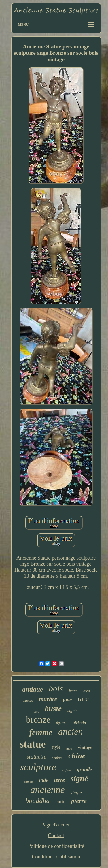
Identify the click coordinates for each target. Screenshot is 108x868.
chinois (29, 782)
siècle (28, 700)
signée (73, 711)
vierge (76, 793)
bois (56, 688)
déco (36, 712)
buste (53, 709)
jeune (73, 691)
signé (79, 778)
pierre (79, 801)
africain (79, 723)
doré (69, 748)
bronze (38, 720)
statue (33, 744)
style (56, 747)
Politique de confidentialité (56, 846)
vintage (85, 747)
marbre (48, 699)
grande (84, 769)
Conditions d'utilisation (56, 857)
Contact (56, 835)
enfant (67, 770)
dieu (86, 691)
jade (67, 700)
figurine (62, 723)
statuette (37, 757)
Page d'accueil (56, 825)
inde (44, 780)
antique (33, 689)
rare (83, 699)
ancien (70, 732)
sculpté (57, 758)
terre (59, 780)
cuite (60, 802)
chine (77, 756)
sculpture (38, 767)
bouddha (37, 801)
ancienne (47, 790)
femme (41, 732)
